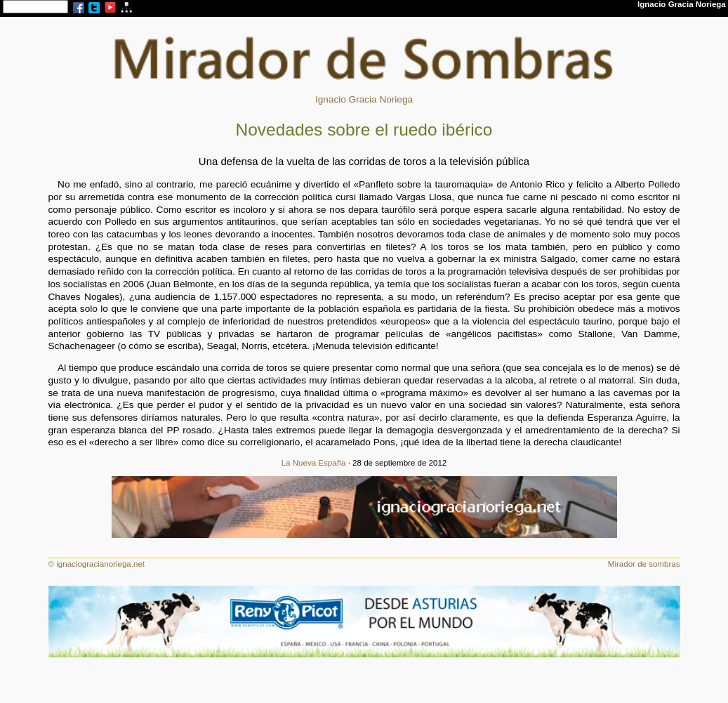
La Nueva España (314, 463)
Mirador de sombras (644, 564)
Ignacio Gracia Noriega (364, 99)
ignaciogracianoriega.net (100, 564)
